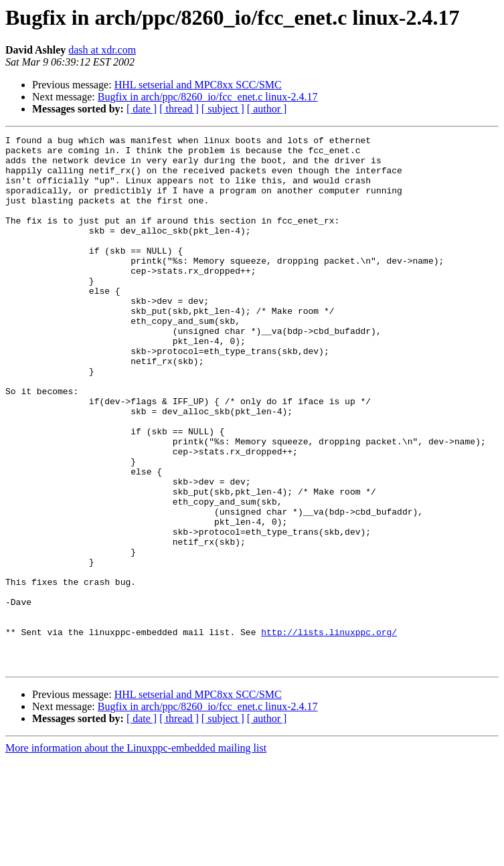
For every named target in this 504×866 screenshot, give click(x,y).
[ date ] (142, 109)
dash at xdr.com (102, 50)
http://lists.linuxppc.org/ (329, 732)
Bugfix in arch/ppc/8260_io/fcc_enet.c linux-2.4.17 (208, 97)
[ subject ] (223, 109)
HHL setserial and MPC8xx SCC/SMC (198, 85)
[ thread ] (179, 109)
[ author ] (267, 109)
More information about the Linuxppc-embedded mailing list (136, 854)
